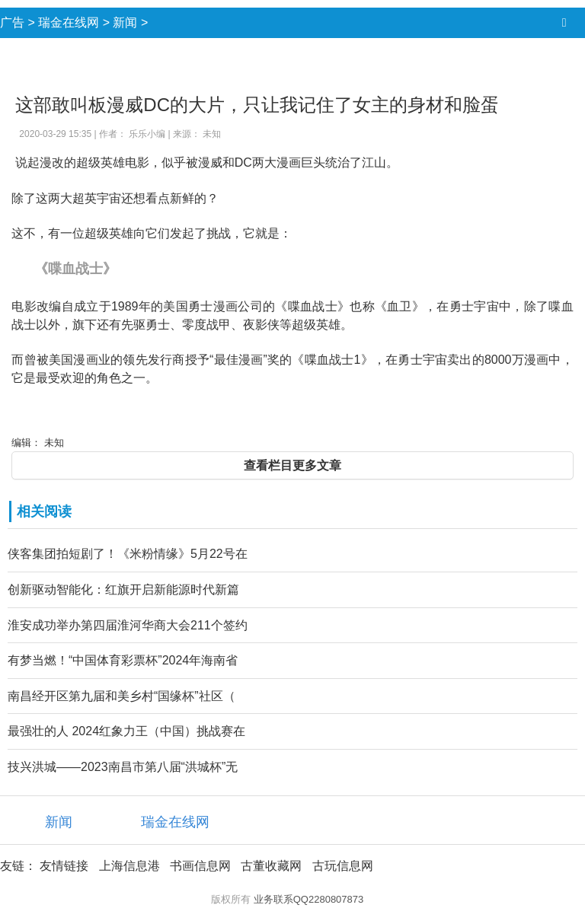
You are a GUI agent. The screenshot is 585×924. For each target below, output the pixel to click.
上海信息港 (129, 866)
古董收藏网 (271, 866)
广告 (12, 22)
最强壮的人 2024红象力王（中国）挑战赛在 (126, 731)
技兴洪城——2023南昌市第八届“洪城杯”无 (123, 767)
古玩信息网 (343, 866)
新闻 (125, 22)
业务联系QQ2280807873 (309, 899)
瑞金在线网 (69, 22)
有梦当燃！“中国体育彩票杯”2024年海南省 (123, 660)
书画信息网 (200, 866)
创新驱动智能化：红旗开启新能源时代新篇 (123, 589)
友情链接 (64, 866)
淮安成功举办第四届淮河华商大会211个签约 (128, 625)
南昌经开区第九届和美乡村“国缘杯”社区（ (121, 696)
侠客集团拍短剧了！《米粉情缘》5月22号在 (128, 554)
